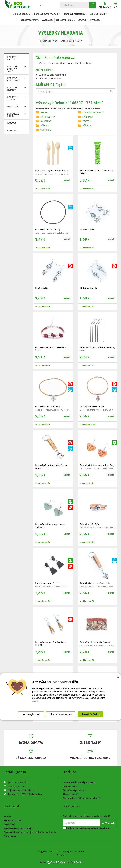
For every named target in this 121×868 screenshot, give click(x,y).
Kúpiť (67, 180)
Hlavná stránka (48, 41)
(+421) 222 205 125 (17, 782)
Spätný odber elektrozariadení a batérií (82, 798)
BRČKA (44, 112)
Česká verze (62, 855)
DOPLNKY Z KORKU (65, 20)
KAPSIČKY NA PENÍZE (93, 112)
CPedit (78, 862)
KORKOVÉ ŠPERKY (30, 20)
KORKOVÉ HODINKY (99, 14)
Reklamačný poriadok (73, 790)
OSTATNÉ (83, 20)
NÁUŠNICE (46, 121)
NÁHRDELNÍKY (48, 117)
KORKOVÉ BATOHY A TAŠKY (48, 14)
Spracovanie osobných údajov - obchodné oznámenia (30, 832)
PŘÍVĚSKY (87, 125)
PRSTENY (87, 121)
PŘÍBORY (45, 125)
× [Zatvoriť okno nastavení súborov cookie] (118, 676)
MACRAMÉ (47, 20)
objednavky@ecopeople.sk (21, 790)
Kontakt (8, 816)
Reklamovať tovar (12, 820)
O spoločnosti (10, 836)
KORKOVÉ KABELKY (22, 14)
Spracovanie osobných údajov (18, 828)
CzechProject (57, 862)
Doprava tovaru (71, 786)
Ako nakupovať (70, 794)
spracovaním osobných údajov (94, 828)
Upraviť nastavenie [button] (61, 714)
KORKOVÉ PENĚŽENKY (75, 14)
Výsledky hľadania (72, 41)
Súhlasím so (86, 828)
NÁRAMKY (88, 117)
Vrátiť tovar (9, 824)
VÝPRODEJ (95, 20)
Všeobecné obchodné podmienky (79, 782)
